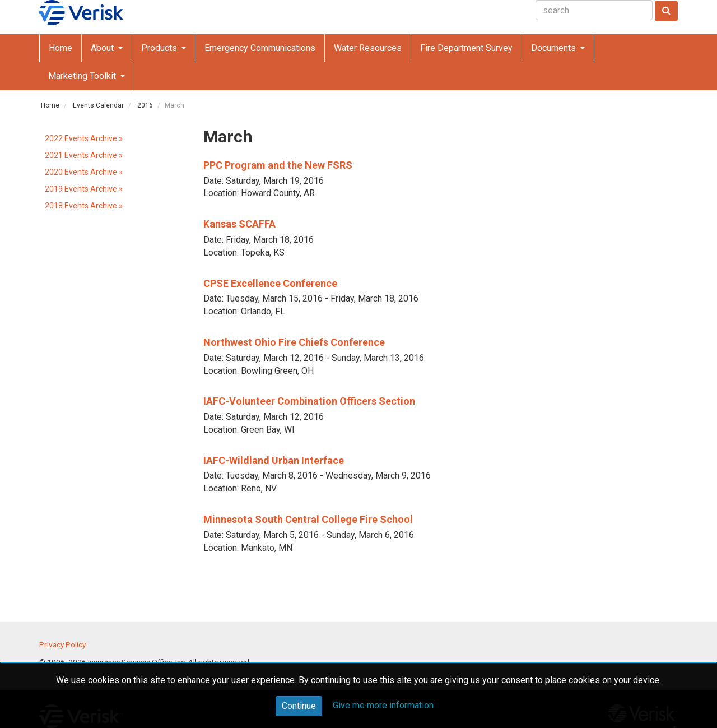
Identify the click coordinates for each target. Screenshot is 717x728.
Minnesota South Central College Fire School (308, 519)
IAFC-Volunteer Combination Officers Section (309, 401)
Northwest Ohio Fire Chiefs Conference (294, 342)
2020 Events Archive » (84, 172)
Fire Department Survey (466, 48)
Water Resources (368, 48)
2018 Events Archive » (84, 206)
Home (60, 48)
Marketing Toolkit (83, 76)
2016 (145, 105)
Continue (299, 706)
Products (160, 48)
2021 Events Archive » (84, 155)
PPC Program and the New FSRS (278, 165)
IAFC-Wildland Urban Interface (274, 460)
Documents (555, 48)
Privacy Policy (62, 644)
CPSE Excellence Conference (270, 283)
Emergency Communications (260, 48)
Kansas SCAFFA (239, 224)
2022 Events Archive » (84, 138)
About (103, 48)
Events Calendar (98, 105)
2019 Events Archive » (84, 189)
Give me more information (383, 705)
